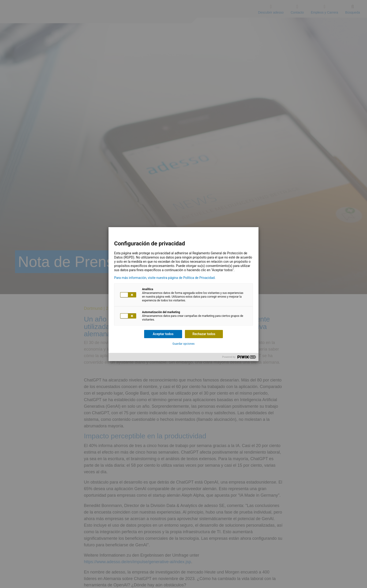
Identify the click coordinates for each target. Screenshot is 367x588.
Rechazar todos (204, 334)
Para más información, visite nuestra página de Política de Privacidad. (165, 278)
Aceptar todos (163, 334)
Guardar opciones (183, 344)
